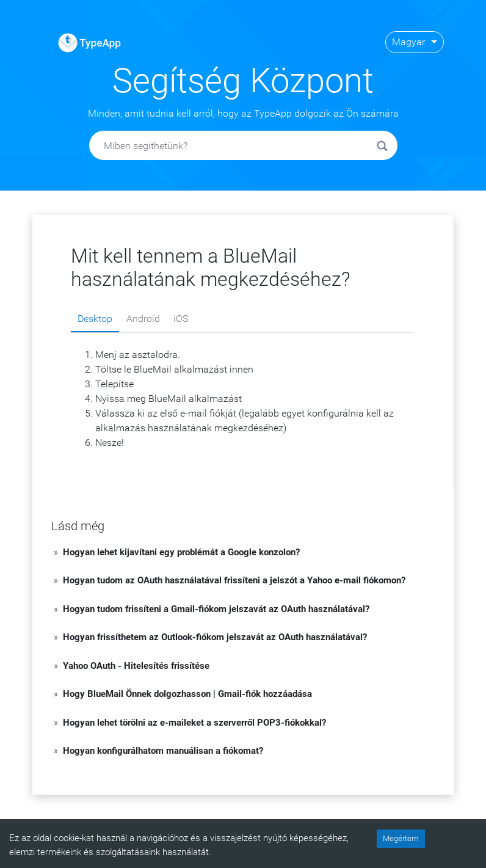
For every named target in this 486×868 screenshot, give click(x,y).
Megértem (401, 838)
